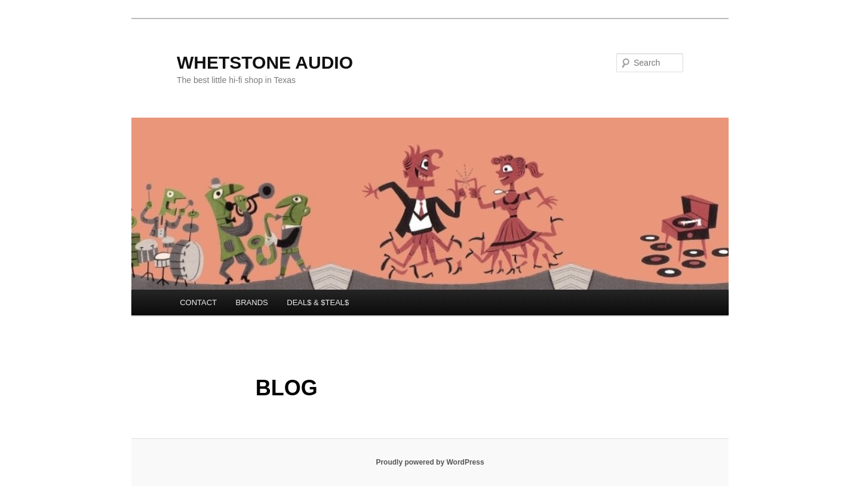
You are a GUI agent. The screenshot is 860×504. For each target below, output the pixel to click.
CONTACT (198, 302)
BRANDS (252, 302)
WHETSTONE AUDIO (265, 62)
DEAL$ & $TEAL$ (318, 302)
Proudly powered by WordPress (430, 462)
